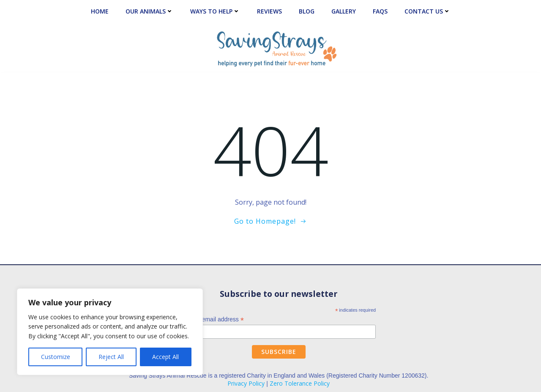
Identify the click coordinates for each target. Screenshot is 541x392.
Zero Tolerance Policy (300, 383)
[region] (110, 332)
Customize (56, 357)
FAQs (380, 11)
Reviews (269, 11)
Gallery (344, 11)
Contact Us (428, 11)
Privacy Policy (246, 383)
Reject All (111, 357)
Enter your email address (208, 319)
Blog (307, 11)
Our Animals (149, 11)
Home (100, 11)
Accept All (165, 357)
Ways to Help (215, 11)
